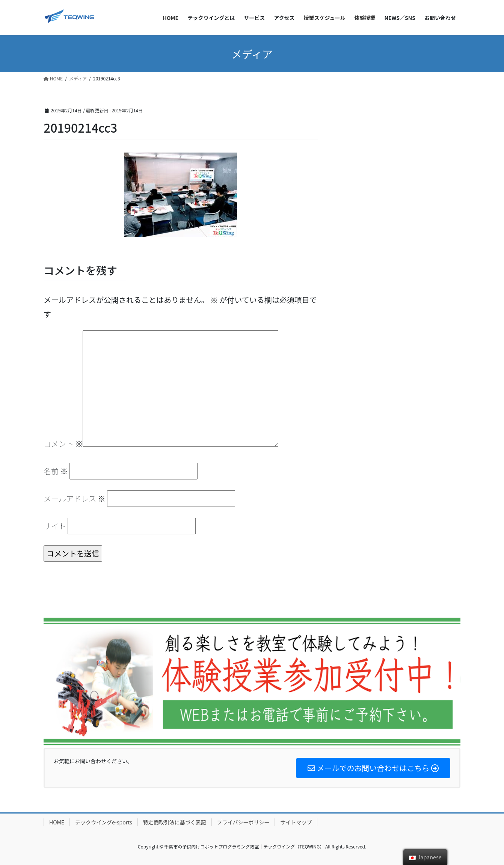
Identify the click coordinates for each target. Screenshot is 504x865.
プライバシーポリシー (243, 822)
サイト (55, 526)
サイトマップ (296, 822)
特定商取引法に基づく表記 (175, 822)
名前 (56, 471)
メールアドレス (74, 498)
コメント (63, 444)
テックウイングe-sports (104, 822)
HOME (57, 822)
